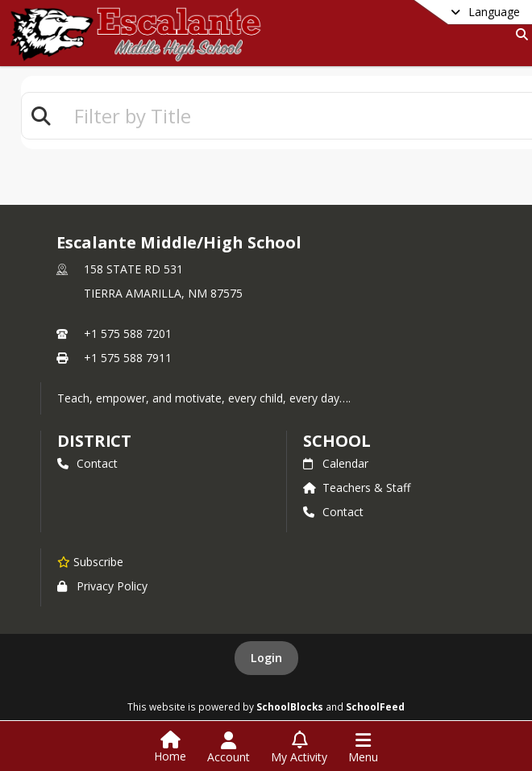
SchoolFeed (375, 706)
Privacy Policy (102, 586)
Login (266, 658)
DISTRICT (94, 441)
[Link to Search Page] (519, 34)
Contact (87, 463)
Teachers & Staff (357, 488)
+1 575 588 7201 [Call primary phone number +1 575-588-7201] (128, 333)
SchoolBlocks (290, 706)
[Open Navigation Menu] (363, 748)
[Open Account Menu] (229, 748)
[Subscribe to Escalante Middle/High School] (90, 561)
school (337, 441)
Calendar (336, 463)
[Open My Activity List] (299, 748)
